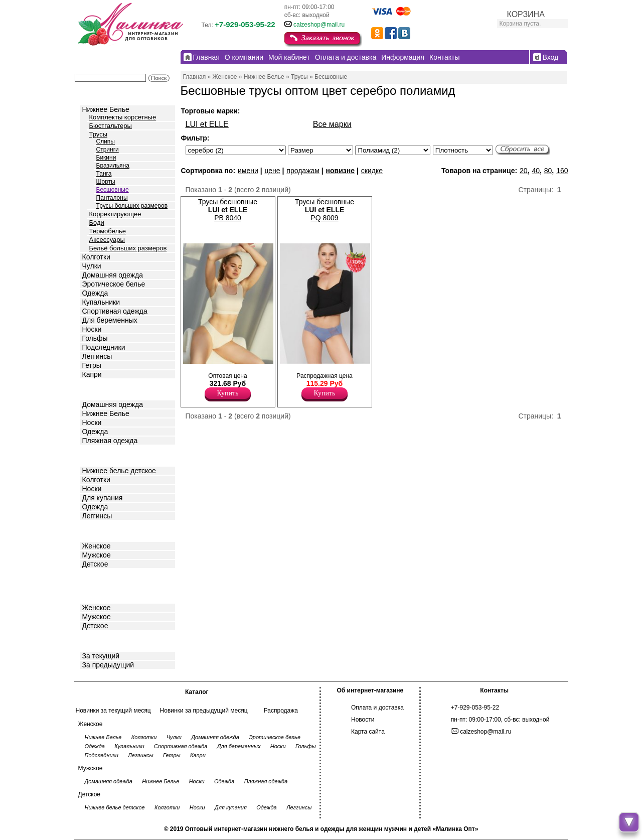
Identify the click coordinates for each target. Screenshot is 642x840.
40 (536, 171)
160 (562, 171)
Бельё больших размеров (128, 248)
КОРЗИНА (526, 14)
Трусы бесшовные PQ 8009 (325, 210)
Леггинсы (97, 356)
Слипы (106, 142)
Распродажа (281, 711)
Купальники (101, 302)
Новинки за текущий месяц (113, 711)
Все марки (332, 124)
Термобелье (108, 231)
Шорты (106, 182)
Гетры (92, 365)
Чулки (92, 266)
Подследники (104, 347)
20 (524, 171)
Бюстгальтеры (111, 126)
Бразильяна (113, 166)
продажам (303, 171)
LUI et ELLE (207, 124)
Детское (96, 455)
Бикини (106, 158)
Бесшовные (113, 190)
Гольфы (95, 338)
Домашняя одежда (113, 275)
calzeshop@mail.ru (319, 25)
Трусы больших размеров (132, 206)
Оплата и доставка (377, 708)
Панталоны (112, 198)
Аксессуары (107, 240)
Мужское (97, 555)
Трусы (99, 134)
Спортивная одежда (115, 311)
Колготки (96, 257)
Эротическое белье (114, 284)
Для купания (103, 498)
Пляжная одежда (110, 441)
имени (248, 171)
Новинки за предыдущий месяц (204, 711)
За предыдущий (108, 665)
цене (272, 171)
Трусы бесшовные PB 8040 (228, 210)
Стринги (108, 150)
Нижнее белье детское (119, 471)
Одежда (95, 293)
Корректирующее (115, 214)
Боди (97, 223)
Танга (104, 174)
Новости (363, 720)
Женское (97, 546)
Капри (92, 374)
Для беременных (110, 320)
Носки (92, 329)
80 (548, 171)
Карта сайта (368, 732)
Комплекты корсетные (123, 117)
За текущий (101, 656)
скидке (372, 171)
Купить (228, 393)
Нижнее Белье (106, 109)
